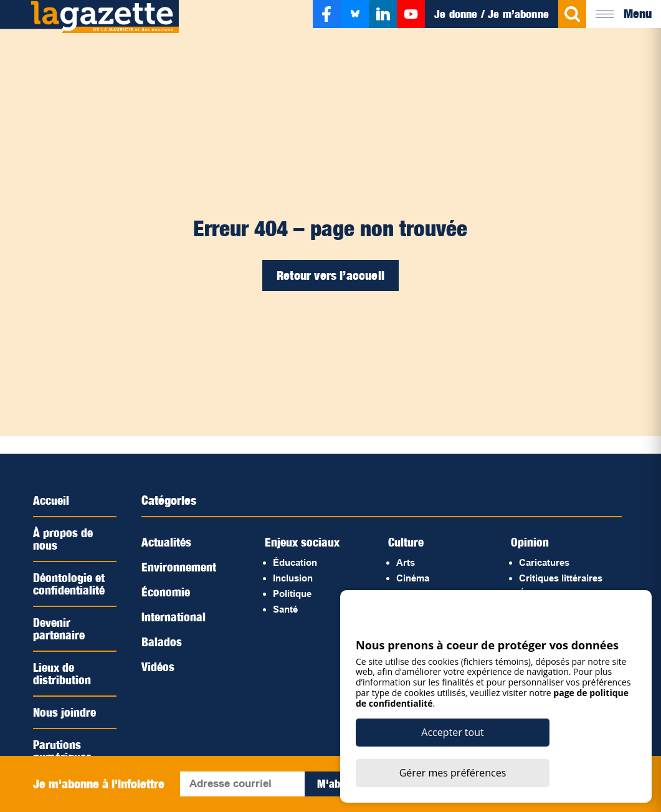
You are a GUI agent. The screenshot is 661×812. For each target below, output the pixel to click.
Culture (407, 542)
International (174, 617)
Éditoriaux (541, 594)
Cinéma (413, 578)
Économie (167, 592)
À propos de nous (63, 539)
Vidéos (158, 667)
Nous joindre (65, 712)
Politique (292, 594)
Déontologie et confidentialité (70, 584)
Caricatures (544, 562)
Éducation (295, 562)
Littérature (419, 609)
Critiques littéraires (561, 578)
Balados (162, 642)
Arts (406, 562)
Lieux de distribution (62, 674)
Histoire (413, 594)
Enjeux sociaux (303, 542)
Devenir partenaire (59, 629)
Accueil (52, 500)
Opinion (530, 542)
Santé (285, 609)
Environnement (180, 567)
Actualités (167, 542)
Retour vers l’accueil (330, 275)
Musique (415, 625)
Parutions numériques (63, 751)
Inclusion (293, 578)
